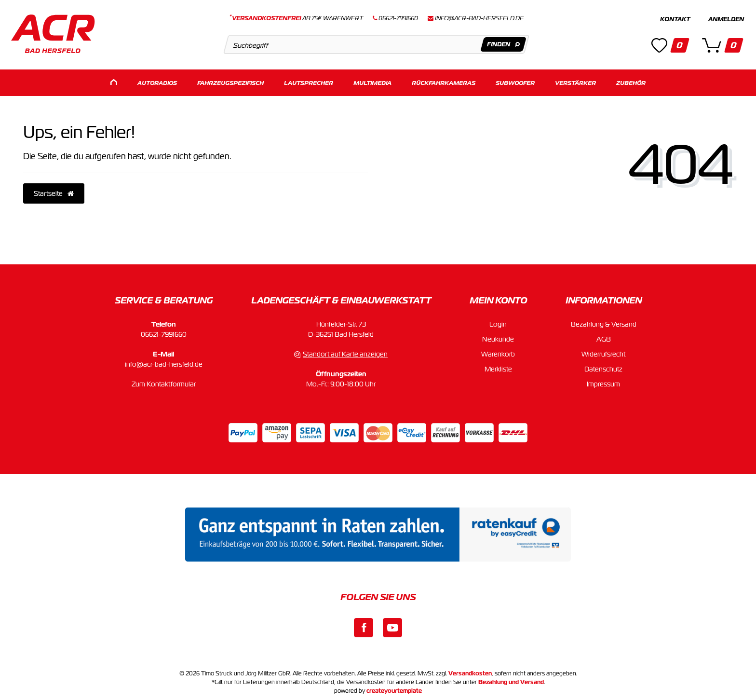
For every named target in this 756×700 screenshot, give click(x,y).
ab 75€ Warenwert (296, 18)
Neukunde (498, 337)
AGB (604, 337)
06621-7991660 (164, 332)
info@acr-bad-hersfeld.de (479, 18)
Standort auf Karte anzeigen (345, 352)
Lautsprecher (309, 81)
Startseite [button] (54, 192)
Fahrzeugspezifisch (230, 81)
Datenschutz (603, 367)
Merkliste (498, 367)
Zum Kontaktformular (164, 382)
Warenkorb (498, 352)
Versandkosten (470, 672)
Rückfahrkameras (444, 81)
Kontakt (675, 19)
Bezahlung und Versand (511, 680)
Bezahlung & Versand (604, 322)
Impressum (603, 382)
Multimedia (372, 81)
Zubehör (631, 81)
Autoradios (157, 81)
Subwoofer (515, 81)
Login (498, 322)
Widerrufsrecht (603, 352)
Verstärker (575, 81)
